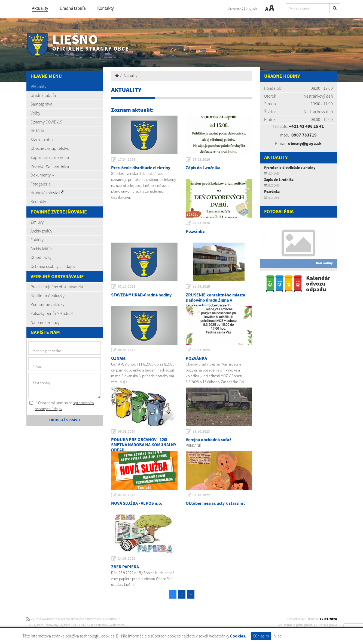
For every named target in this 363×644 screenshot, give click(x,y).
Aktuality (40, 8)
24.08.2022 (127, 559)
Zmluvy (37, 222)
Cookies (238, 636)
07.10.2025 (127, 287)
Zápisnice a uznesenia (50, 157)
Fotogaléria (41, 184)
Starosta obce (42, 140)
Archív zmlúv (41, 231)
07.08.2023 (127, 495)
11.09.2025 (201, 287)
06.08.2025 (127, 350)
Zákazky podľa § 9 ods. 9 (52, 313)
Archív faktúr (41, 249)
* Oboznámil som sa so (62, 406)
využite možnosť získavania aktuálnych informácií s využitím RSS (75, 619)
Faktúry (37, 240)
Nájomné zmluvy (45, 322)
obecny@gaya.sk (305, 143)
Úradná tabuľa (73, 8)
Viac (278, 636)
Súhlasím (261, 636)
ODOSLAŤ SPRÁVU (65, 420)
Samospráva (41, 104)
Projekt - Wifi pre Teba (50, 166)
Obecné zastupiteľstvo (50, 148)
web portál (118, 625)
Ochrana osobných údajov (53, 266)
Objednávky (41, 257)
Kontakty (105, 8)
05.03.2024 (127, 432)
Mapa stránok (99, 625)
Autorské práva (326, 625)
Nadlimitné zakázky (48, 296)
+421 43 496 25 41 (306, 126)
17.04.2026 (127, 160)
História (37, 131)
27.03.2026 (201, 160)
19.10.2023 (201, 432)
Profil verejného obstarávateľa (57, 287)
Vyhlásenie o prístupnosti (295, 625)
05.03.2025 (201, 350)
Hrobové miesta (47, 193)
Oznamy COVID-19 (46, 122)
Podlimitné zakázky (47, 304)
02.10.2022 (201, 495)
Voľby (35, 113)
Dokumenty (42, 175)
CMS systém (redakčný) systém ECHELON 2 (57, 625)
